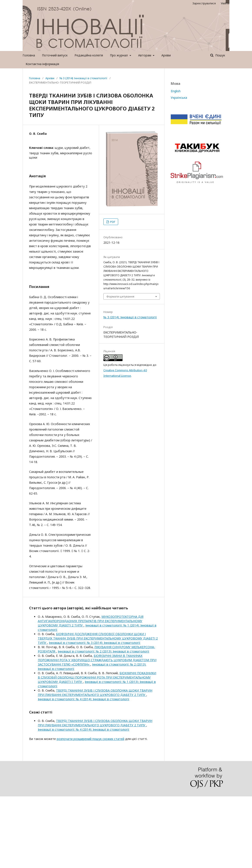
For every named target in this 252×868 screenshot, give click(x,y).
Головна (29, 55)
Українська (179, 98)
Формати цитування (120, 296)
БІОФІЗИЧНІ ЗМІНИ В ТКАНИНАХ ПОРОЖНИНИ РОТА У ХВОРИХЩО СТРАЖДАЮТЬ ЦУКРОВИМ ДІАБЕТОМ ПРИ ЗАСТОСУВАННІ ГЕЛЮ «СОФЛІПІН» (97, 660)
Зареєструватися (204, 3)
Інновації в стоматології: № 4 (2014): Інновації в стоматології (84, 699)
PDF (112, 222)
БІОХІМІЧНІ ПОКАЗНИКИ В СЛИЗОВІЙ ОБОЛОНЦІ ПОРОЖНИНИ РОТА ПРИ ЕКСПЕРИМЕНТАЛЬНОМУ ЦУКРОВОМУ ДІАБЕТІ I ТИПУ (97, 677)
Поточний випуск (55, 55)
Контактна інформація (42, 64)
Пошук (220, 55)
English (176, 91)
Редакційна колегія (89, 55)
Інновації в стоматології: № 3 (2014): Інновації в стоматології (95, 643)
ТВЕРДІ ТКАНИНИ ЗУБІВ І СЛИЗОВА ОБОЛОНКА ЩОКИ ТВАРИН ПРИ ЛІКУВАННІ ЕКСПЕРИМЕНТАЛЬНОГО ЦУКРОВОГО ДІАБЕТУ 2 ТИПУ (95, 693)
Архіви (166, 55)
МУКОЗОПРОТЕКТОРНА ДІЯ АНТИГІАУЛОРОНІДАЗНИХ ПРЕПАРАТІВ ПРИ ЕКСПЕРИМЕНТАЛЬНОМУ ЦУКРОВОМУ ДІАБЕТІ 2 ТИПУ (91, 621)
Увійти (225, 3)
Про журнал (119, 55)
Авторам (145, 55)
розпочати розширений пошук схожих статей (90, 739)
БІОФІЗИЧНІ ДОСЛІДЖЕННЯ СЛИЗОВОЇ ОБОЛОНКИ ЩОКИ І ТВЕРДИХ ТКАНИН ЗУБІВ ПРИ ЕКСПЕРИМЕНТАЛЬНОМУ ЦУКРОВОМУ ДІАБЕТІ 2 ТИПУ (98, 638)
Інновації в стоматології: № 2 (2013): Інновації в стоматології (104, 651)
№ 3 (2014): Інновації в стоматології (83, 78)
